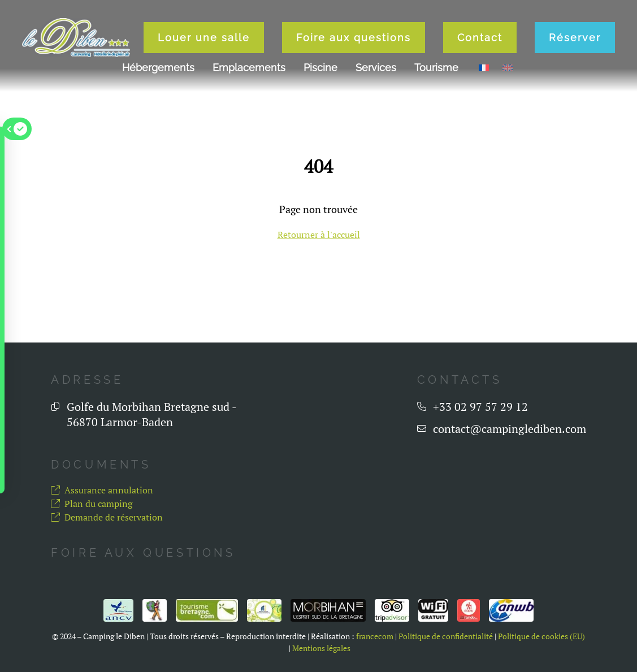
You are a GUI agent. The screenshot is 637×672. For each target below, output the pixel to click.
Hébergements (158, 68)
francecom (375, 636)
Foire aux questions (354, 38)
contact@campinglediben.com (510, 429)
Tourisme (436, 68)
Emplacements (249, 68)
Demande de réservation (107, 517)
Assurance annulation (102, 490)
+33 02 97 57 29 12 (480, 407)
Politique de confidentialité (446, 636)
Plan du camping (92, 504)
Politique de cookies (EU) (541, 636)
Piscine (320, 68)
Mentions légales (321, 648)
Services (376, 68)
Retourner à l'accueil (319, 235)
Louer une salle (204, 38)
